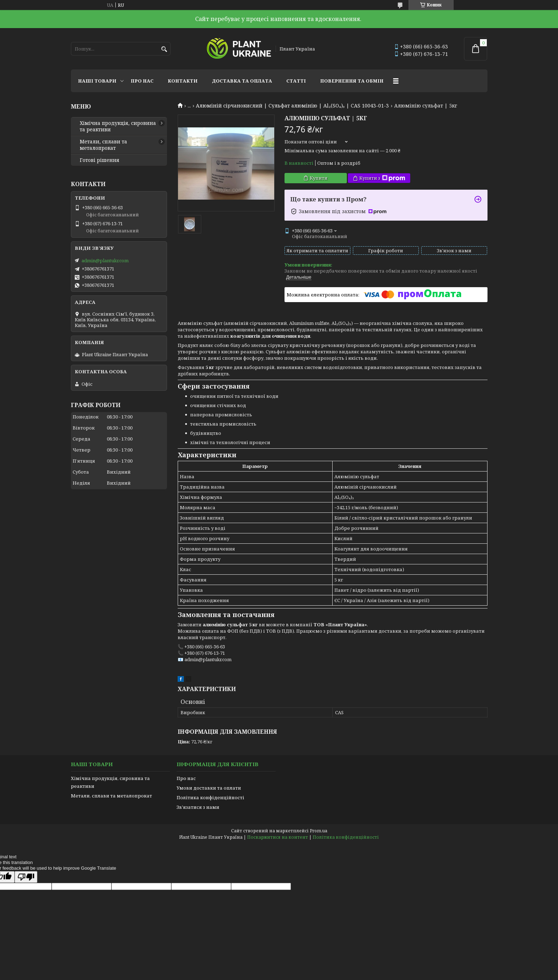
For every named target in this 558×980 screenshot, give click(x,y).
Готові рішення (100, 160)
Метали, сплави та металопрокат (103, 145)
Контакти (183, 81)
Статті (296, 81)
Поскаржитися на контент (278, 837)
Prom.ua (319, 831)
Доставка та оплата (242, 81)
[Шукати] (164, 49)
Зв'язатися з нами (198, 807)
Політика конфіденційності (210, 797)
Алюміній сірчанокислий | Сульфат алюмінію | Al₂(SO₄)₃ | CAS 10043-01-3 (292, 106)
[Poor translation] (26, 877)
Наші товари (97, 81)
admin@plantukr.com (105, 260)
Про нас (142, 81)
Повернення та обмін (352, 81)
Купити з (382, 178)
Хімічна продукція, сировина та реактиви (118, 126)
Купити (319, 178)
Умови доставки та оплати (209, 788)
